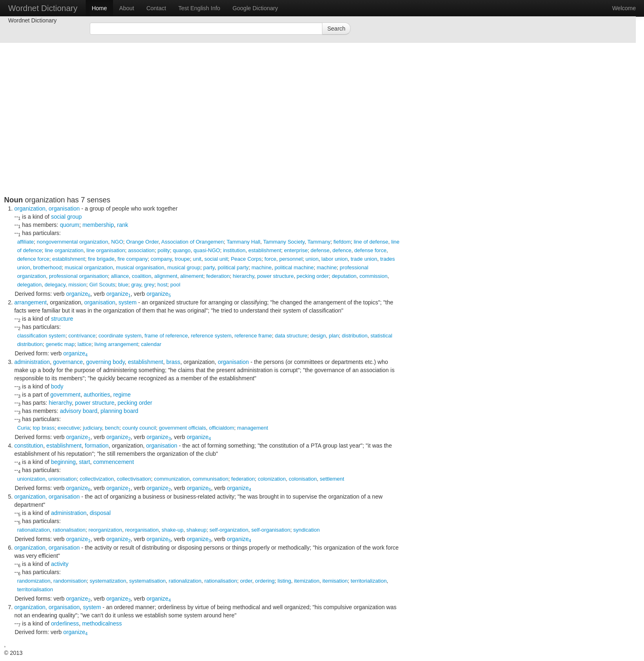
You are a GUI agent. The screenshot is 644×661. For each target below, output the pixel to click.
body (57, 386)
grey (149, 285)
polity (164, 250)
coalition (142, 276)
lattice (84, 344)
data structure (291, 336)
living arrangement (116, 344)
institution (234, 250)
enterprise (296, 250)
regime (122, 395)
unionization (31, 479)
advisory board (79, 411)
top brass (43, 428)
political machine (294, 267)
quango (182, 250)
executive (69, 428)
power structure (275, 276)
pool (175, 285)
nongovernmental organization (72, 242)
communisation (210, 479)
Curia (23, 428)
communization (172, 479)
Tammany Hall (243, 242)
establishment (265, 250)
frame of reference (166, 336)
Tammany (319, 242)
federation (218, 276)
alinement (192, 276)
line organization (64, 250)
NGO (117, 242)
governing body (105, 362)
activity (60, 564)
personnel (291, 259)
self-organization (229, 530)
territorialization (369, 581)
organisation (64, 209)
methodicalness (102, 623)
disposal (100, 513)
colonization (272, 479)
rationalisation (69, 530)
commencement (113, 462)
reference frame (253, 336)
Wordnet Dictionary (43, 8)
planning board (119, 411)
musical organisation (140, 267)
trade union (364, 259)
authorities (97, 395)
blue (123, 285)
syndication (306, 530)
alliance (120, 276)
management (253, 428)
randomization (34, 581)
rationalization (33, 530)
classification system (41, 336)
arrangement (30, 302)
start (84, 462)
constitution (29, 446)
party (209, 267)
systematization (108, 581)
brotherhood (47, 267)
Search (336, 29)
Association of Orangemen (192, 242)
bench (112, 428)
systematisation (148, 581)
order (246, 581)
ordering (265, 581)
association (141, 250)
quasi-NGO (207, 250)
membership (98, 225)
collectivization (97, 479)
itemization (307, 581)
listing (284, 581)
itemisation (335, 581)
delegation (29, 285)
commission (374, 276)
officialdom (222, 428)
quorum (70, 225)
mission (77, 285)
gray (136, 285)
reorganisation (142, 530)
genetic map (60, 344)
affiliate (26, 242)
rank (123, 225)
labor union (335, 259)
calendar (151, 344)
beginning (63, 462)
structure (62, 319)
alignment (166, 276)
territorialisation (35, 589)
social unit (216, 259)
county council (139, 428)
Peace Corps (246, 259)
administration (32, 362)
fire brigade (101, 259)
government (65, 395)
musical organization (89, 267)
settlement (332, 479)
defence (342, 250)
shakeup (197, 530)
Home (99, 8)
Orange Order (142, 242)
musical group (184, 267)
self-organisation (271, 530)
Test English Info (199, 8)
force (270, 259)
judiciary (92, 428)
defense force (370, 250)
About (127, 8)
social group (67, 217)
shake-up (172, 530)
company (161, 259)
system (127, 302)
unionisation (63, 479)
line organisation (106, 250)
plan (334, 336)
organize (78, 294)
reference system (211, 336)
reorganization (105, 530)
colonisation (303, 479)
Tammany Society (284, 242)
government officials (182, 428)
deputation (344, 276)
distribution (355, 336)
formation (97, 446)
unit (197, 259)
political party (233, 267)
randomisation (70, 581)
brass (173, 362)
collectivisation (134, 479)
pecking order (313, 276)
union (312, 259)
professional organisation (79, 276)
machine (261, 267)
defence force (33, 259)
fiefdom (342, 242)
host (162, 285)
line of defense (371, 242)
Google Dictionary (255, 8)
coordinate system (120, 336)
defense (320, 250)
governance (68, 362)
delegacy (55, 285)
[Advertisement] (202, 139)
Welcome (624, 8)
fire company (133, 259)
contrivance (82, 336)
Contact (156, 8)
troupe (182, 259)
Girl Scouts (102, 285)
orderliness (65, 623)
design (318, 336)
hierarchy (243, 276)
